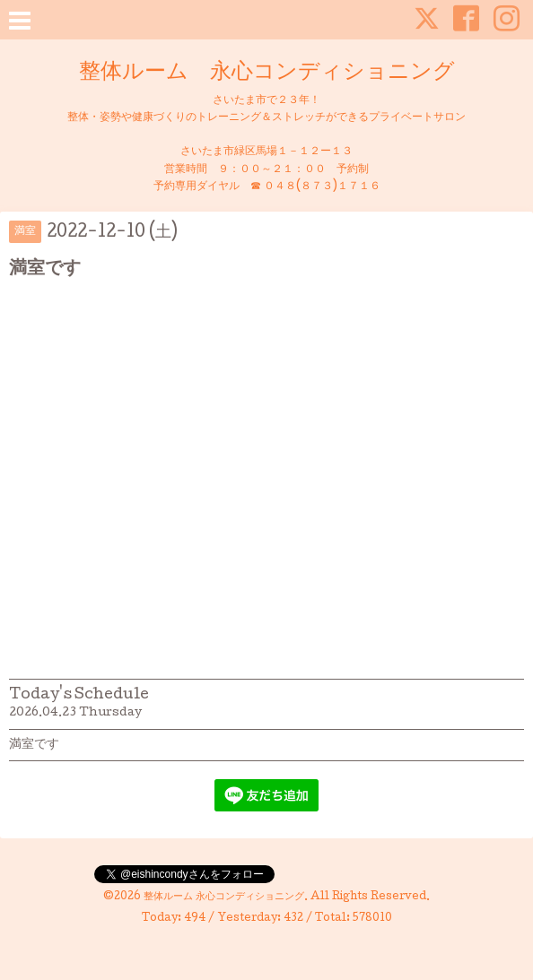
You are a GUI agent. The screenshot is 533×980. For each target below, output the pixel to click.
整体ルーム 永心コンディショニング (267, 73)
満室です (34, 745)
